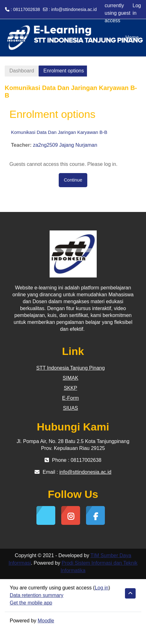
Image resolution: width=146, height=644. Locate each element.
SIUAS (70, 408)
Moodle (46, 621)
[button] (130, 593)
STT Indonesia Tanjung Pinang (70, 368)
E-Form (70, 398)
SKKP (70, 388)
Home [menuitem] (132, 37)
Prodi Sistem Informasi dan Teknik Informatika (99, 567)
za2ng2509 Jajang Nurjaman (65, 145)
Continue (73, 180)
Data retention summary (37, 595)
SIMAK (71, 378)
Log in (137, 9)
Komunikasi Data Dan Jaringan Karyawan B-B (59, 132)
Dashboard (22, 71)
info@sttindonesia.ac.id (74, 9)
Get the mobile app (31, 603)
